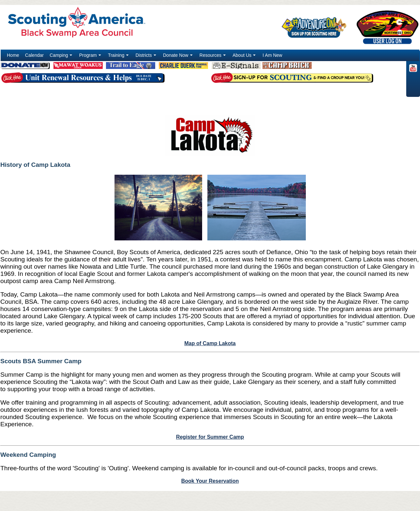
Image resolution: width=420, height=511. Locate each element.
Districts (147, 57)
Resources (213, 57)
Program (91, 57)
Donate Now (178, 57)
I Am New (272, 55)
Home (13, 55)
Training (119, 57)
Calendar (34, 55)
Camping (62, 57)
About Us (245, 57)
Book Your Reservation (210, 481)
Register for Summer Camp (210, 437)
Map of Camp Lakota (210, 343)
